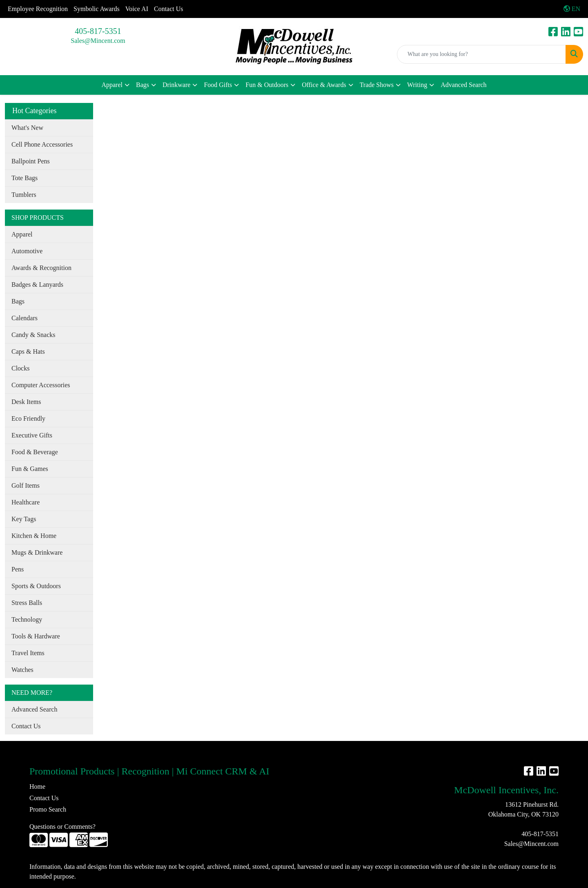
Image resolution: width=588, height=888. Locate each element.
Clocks (20, 368)
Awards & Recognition (41, 268)
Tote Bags (24, 178)
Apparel (112, 85)
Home (37, 786)
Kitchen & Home (34, 536)
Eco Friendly (28, 418)
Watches (22, 670)
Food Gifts (218, 85)
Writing (417, 85)
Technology (27, 619)
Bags (143, 85)
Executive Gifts (32, 435)
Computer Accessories (41, 385)
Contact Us (169, 9)
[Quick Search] (481, 54)
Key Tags (24, 519)
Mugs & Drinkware (37, 552)
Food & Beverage (35, 452)
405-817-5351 (98, 31)
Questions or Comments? (62, 827)
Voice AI (137, 9)
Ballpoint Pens (31, 161)
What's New (27, 128)
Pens (18, 569)
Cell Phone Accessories (42, 144)
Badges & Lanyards (37, 284)
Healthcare (26, 502)
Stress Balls (27, 603)
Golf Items (26, 485)
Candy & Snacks (33, 335)
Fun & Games (30, 469)
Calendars (24, 318)
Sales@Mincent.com (98, 41)
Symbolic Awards (97, 9)
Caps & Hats (28, 351)
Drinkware (176, 85)
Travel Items (28, 653)
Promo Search (48, 809)
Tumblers (24, 195)
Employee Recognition (38, 9)
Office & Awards (324, 85)
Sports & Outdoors (36, 586)
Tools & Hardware (36, 636)
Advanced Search (463, 85)
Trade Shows (377, 85)
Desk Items (26, 402)
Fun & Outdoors (267, 85)
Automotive (27, 251)
